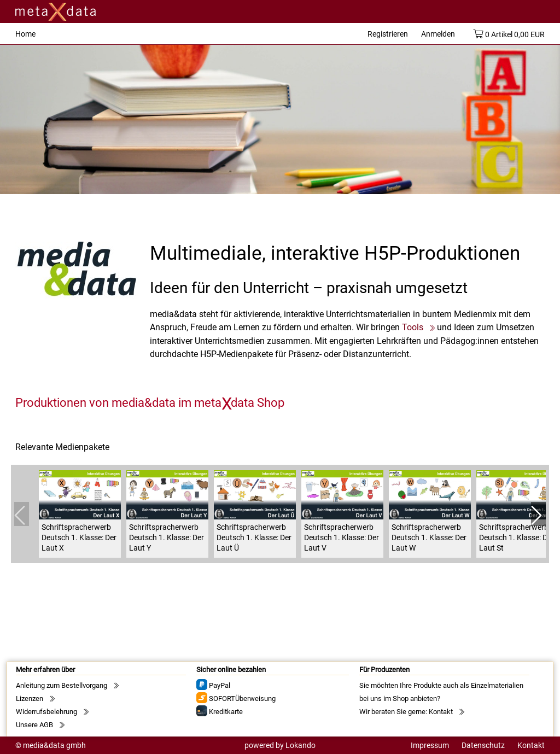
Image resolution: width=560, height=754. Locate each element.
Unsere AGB (34, 725)
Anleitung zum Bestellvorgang (62, 685)
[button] (538, 514)
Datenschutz (483, 745)
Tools (413, 327)
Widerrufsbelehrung (46, 712)
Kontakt (441, 712)
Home (25, 34)
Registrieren (388, 34)
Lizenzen (30, 699)
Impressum (430, 745)
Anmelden (438, 34)
